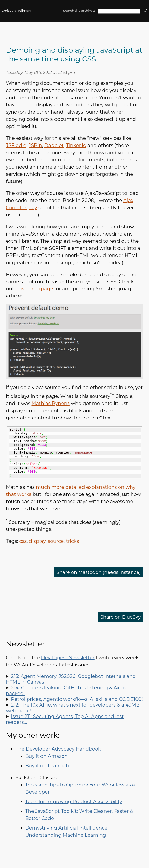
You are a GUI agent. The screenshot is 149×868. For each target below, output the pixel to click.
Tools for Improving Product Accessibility (74, 802)
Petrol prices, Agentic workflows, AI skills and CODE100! (77, 699)
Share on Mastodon (97, 572)
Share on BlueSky (120, 617)
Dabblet (54, 145)
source (56, 541)
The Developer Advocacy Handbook (58, 749)
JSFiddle (16, 145)
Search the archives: (79, 11)
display (37, 541)
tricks (73, 541)
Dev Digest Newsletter (68, 658)
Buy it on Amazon (46, 756)
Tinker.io (76, 145)
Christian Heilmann (17, 11)
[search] (146, 11)
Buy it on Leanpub (47, 766)
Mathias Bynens (50, 403)
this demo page (34, 289)
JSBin (35, 145)
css (23, 541)
